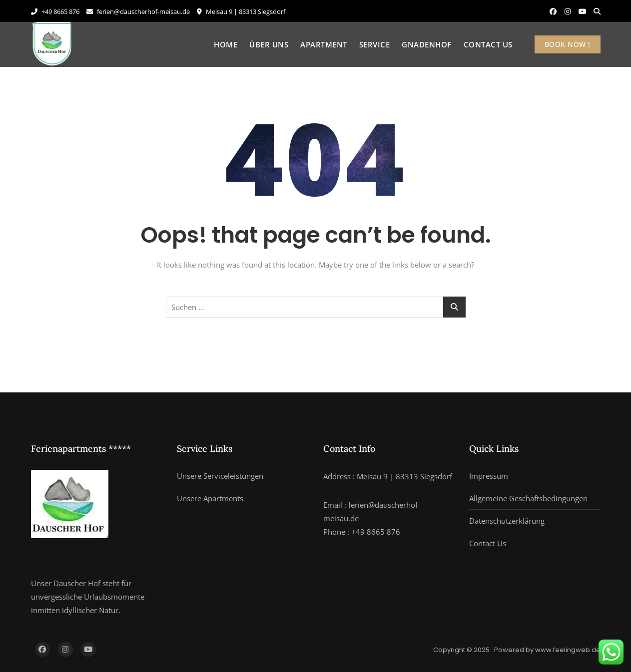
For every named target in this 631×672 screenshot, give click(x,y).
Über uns (269, 44)
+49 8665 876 (55, 11)
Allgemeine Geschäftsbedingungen (528, 498)
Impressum (489, 476)
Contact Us (488, 44)
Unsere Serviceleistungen (220, 476)
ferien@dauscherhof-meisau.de (138, 11)
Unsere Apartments (210, 498)
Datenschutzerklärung (507, 521)
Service (375, 44)
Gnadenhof (427, 44)
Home (226, 44)
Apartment (324, 44)
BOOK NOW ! (568, 44)
